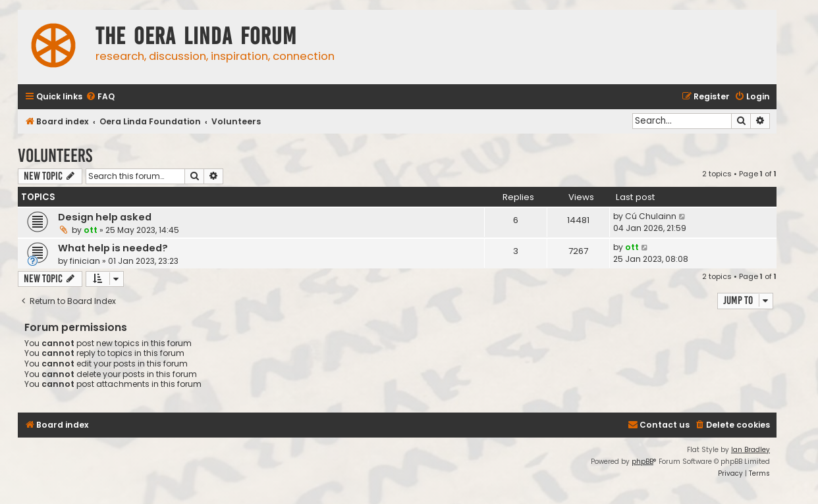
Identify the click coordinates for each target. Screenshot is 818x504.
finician (85, 261)
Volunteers (55, 156)
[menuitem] (100, 97)
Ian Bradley (750, 450)
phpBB (642, 462)
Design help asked (105, 217)
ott (91, 230)
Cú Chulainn (651, 216)
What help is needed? (113, 248)
